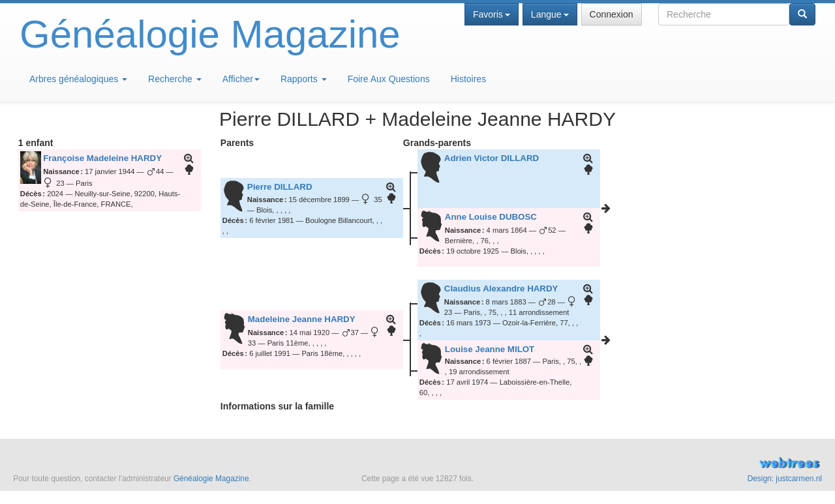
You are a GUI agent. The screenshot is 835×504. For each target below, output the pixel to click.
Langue (550, 14)
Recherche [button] (175, 79)
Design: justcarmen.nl (785, 479)
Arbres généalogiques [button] (78, 79)
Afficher (241, 79)
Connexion (612, 14)
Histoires (468, 79)
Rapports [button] (304, 79)
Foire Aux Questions (389, 79)
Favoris (492, 14)
